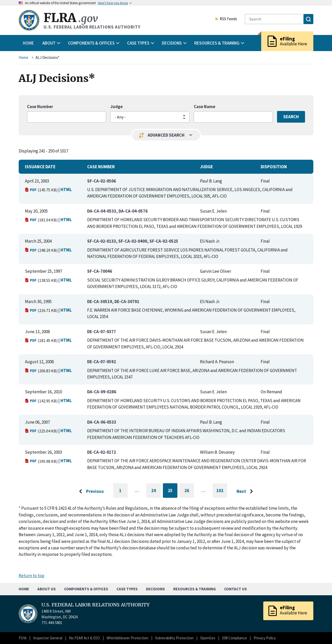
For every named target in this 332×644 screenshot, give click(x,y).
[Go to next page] (246, 492)
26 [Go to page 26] (189, 491)
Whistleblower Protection (127, 638)
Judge (116, 107)
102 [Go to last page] (222, 493)
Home (28, 43)
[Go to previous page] (90, 492)
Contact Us (236, 589)
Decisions (155, 589)
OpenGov (208, 638)
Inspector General (48, 638)
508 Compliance (234, 638)
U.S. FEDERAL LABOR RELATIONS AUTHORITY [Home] (96, 605)
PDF (31, 190)
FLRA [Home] (71, 18)
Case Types (127, 589)
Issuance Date (40, 167)
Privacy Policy (265, 638)
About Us (47, 589)
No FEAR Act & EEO (84, 638)
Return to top (32, 576)
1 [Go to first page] (123, 493)
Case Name (205, 107)
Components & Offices (86, 589)
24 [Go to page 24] (156, 491)
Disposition (274, 167)
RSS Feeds (226, 19)
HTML (66, 190)
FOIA (23, 638)
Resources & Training (195, 589)
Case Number (40, 107)
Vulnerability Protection (174, 638)
